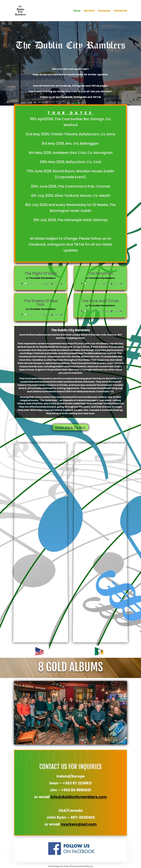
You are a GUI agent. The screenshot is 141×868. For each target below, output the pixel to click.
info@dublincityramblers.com (79, 797)
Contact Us (120, 11)
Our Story (89, 11)
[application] (41, 284)
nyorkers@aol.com (79, 824)
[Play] (22, 283)
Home (77, 11)
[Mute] (52, 284)
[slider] (34, 284)
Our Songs (104, 11)
